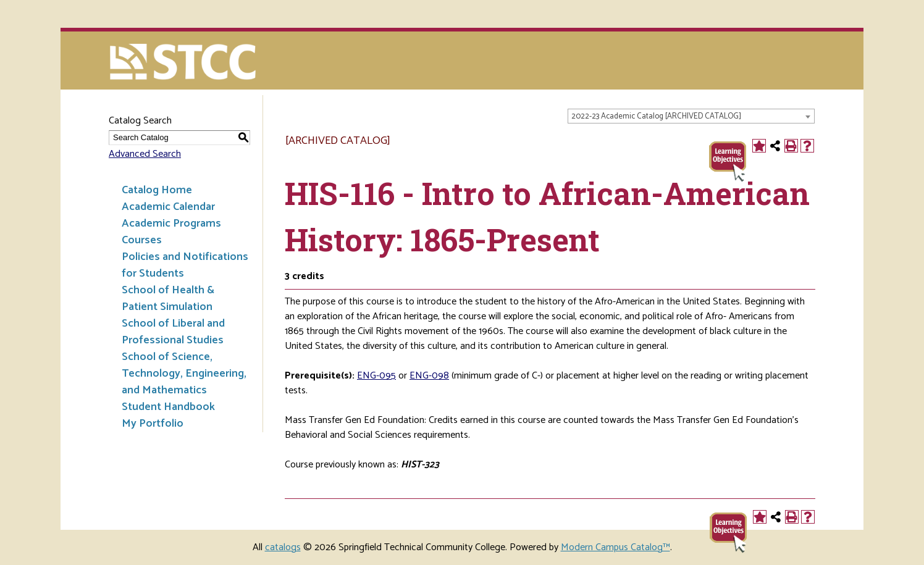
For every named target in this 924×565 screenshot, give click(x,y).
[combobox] (691, 116)
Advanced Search (145, 154)
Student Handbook (168, 407)
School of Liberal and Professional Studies (173, 332)
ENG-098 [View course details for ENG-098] (429, 376)
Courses (142, 240)
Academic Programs (171, 224)
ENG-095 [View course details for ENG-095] (376, 376)
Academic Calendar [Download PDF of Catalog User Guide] (168, 207)
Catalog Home (157, 190)
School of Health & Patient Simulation (168, 299)
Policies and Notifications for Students (185, 265)
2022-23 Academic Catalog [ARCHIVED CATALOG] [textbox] (656, 116)
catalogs (283, 547)
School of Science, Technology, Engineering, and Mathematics (184, 374)
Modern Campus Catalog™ (615, 547)
